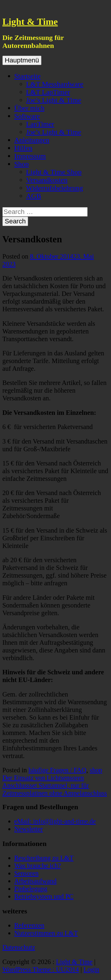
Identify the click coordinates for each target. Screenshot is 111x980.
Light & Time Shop (54, 172)
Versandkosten (47, 180)
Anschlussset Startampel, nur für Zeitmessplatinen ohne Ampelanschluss (55, 789)
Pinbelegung (31, 889)
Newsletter (29, 829)
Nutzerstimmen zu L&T (46, 933)
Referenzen (29, 925)
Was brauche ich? (37, 866)
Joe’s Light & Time (54, 100)
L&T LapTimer (48, 92)
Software (27, 116)
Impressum (30, 156)
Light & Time (30, 22)
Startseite (27, 76)
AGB (34, 196)
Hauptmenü (22, 60)
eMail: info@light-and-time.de (55, 821)
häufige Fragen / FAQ (57, 770)
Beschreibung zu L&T (44, 858)
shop (96, 770)
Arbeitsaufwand (35, 881)
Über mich (29, 108)
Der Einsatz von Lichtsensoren (43, 778)
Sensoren (26, 873)
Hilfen (23, 148)
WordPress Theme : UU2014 (41, 969)
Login (91, 969)
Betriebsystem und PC (44, 896)
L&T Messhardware (55, 84)
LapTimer (40, 124)
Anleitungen (32, 140)
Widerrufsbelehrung (54, 188)
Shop (21, 164)
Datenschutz (19, 947)
